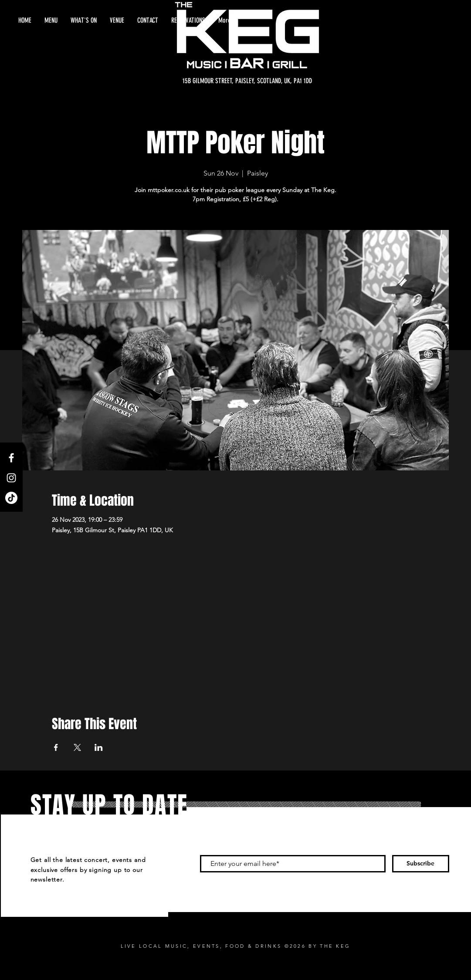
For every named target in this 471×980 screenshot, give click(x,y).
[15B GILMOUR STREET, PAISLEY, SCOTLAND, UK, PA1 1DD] (247, 81)
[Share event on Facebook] (56, 747)
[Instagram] (11, 478)
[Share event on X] (77, 747)
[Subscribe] (421, 864)
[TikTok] (11, 498)
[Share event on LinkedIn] (99, 747)
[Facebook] (11, 458)
